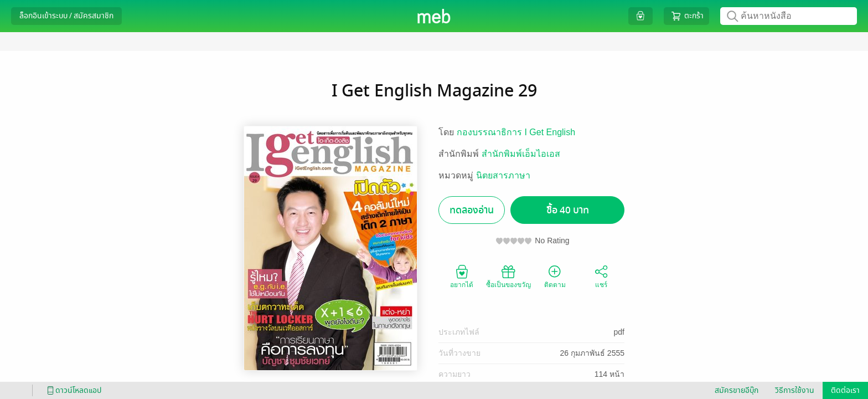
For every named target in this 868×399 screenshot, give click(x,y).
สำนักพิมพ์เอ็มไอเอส (521, 154)
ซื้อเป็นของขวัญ (508, 276)
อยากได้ (462, 276)
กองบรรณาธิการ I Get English (516, 132)
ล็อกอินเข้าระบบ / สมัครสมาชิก (66, 16)
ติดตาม (555, 276)
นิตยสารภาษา (503, 175)
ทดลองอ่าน (472, 210)
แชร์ (601, 276)
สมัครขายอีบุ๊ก (737, 390)
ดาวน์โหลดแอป (73, 390)
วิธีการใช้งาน (795, 390)
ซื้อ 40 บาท (568, 210)
